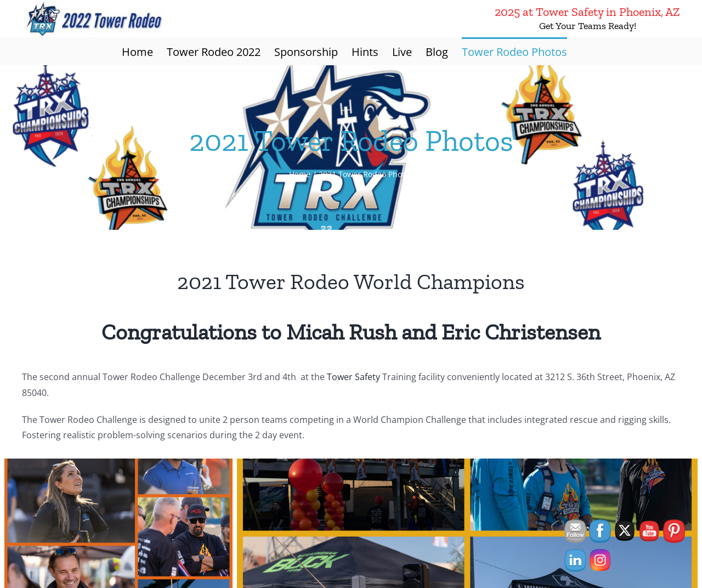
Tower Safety (353, 377)
